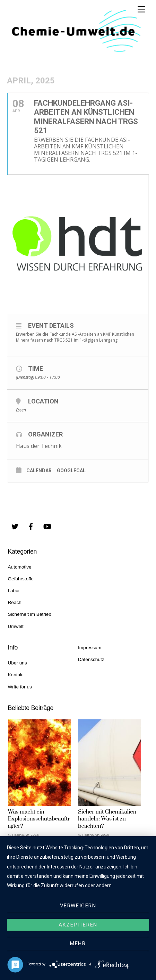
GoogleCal (71, 471)
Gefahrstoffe (21, 579)
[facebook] (31, 526)
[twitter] (15, 526)
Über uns (18, 663)
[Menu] (141, 10)
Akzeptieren (78, 925)
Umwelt (16, 626)
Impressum (90, 648)
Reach (15, 602)
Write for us (20, 687)
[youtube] (47, 526)
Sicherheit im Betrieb (30, 614)
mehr (78, 944)
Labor (14, 591)
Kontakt (16, 675)
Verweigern (78, 906)
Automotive (20, 567)
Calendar (39, 471)
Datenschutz (91, 659)
